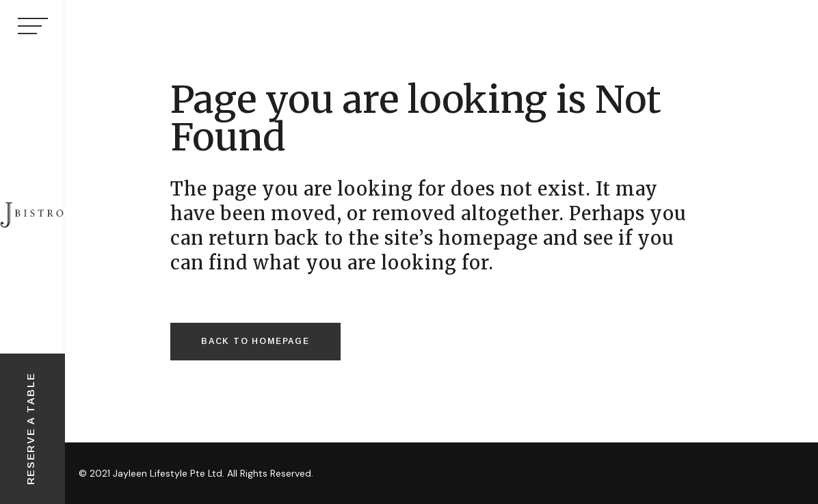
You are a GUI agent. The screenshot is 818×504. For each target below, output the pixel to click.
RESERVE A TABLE (30, 429)
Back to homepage (255, 341)
